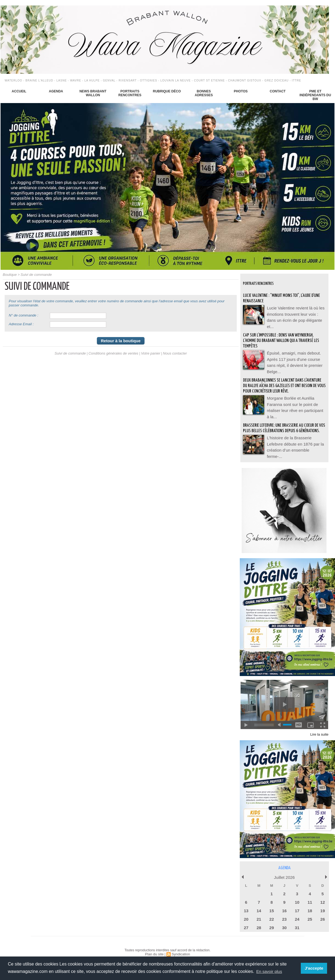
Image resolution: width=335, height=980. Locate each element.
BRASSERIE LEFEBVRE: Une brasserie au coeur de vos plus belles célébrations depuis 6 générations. (284, 424)
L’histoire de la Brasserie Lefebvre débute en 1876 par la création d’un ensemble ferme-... (295, 441)
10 (297, 895)
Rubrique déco (167, 91)
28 (259, 919)
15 (272, 903)
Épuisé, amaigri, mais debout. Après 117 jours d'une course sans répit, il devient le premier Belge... (295, 354)
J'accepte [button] (315, 968)
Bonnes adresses (204, 93)
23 (284, 911)
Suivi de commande (34, 274)
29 (272, 919)
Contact (278, 91)
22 (272, 911)
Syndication (180, 945)
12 (322, 895)
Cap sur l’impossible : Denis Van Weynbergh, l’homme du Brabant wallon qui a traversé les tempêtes (282, 336)
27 (246, 919)
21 (259, 911)
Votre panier (148, 355)
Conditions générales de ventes (114, 355)
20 (246, 911)
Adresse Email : (21, 324)
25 (310, 911)
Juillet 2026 (284, 871)
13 (246, 903)
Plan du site (155, 945)
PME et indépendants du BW (315, 95)
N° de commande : (24, 315)
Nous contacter (171, 355)
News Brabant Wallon (93, 93)
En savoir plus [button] (270, 971)
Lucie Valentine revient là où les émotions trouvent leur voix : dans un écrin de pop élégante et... (296, 313)
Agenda (56, 91)
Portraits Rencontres (130, 93)
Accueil (19, 91)
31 (297, 919)
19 (322, 903)
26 (322, 911)
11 (310, 895)
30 (284, 919)
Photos (241, 91)
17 (297, 903)
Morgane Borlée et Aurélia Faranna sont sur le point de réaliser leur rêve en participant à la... (296, 400)
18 (310, 903)
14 (259, 903)
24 (297, 911)
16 (284, 903)
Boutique (9, 274)
